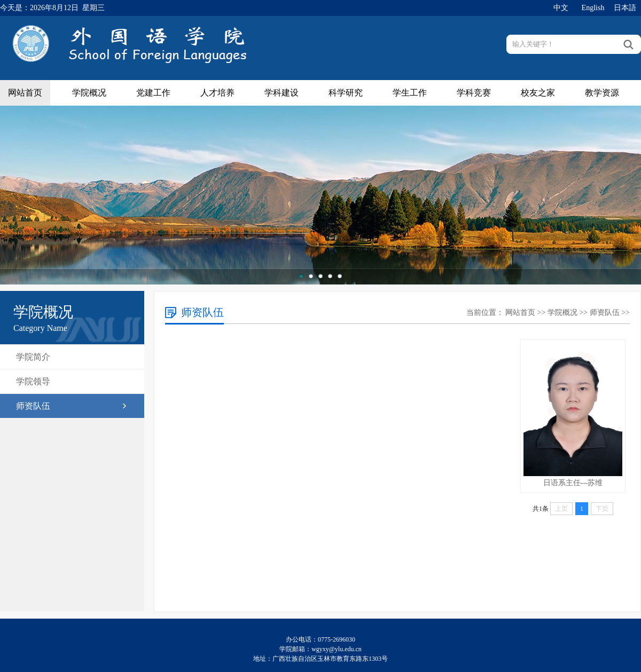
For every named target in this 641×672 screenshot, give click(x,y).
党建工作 (153, 93)
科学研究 (346, 93)
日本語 (625, 8)
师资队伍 (33, 406)
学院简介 (33, 357)
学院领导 (33, 381)
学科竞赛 (474, 93)
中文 (561, 8)
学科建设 (282, 93)
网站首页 (25, 93)
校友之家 (538, 93)
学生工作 (410, 93)
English (593, 8)
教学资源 (602, 93)
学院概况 (89, 93)
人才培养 (217, 93)
